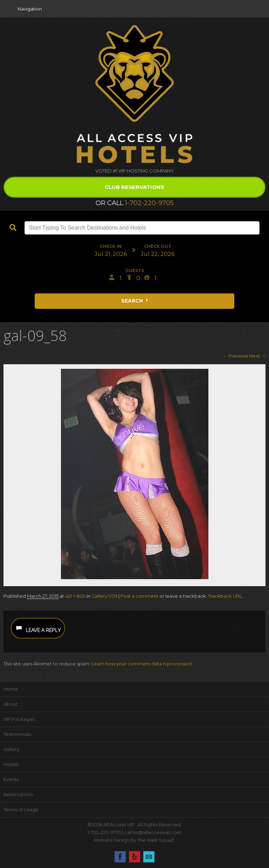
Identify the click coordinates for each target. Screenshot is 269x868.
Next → (257, 356)
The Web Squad (156, 840)
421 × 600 (75, 596)
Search (135, 301)
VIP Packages (19, 719)
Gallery (11, 749)
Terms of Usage (21, 809)
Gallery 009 (104, 596)
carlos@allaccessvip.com (153, 832)
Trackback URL (225, 596)
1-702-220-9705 (149, 203)
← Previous (235, 356)
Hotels (11, 764)
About (11, 704)
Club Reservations (134, 187)
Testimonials (17, 734)
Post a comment (139, 596)
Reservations (18, 794)
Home (11, 689)
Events (11, 779)
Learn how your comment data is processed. (142, 664)
